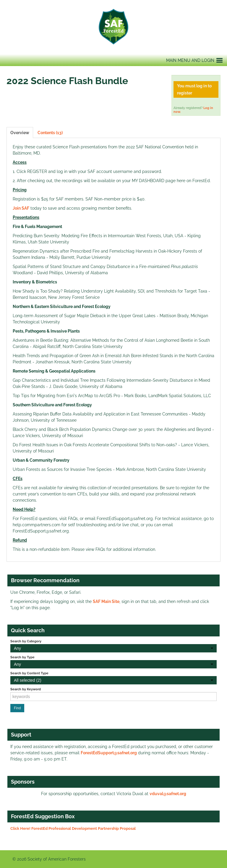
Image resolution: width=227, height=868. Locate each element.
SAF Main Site (106, 601)
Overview (20, 133)
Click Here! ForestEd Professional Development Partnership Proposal (73, 828)
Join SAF (21, 208)
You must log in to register (194, 89)
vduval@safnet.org (168, 794)
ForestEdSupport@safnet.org (109, 753)
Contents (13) (50, 133)
